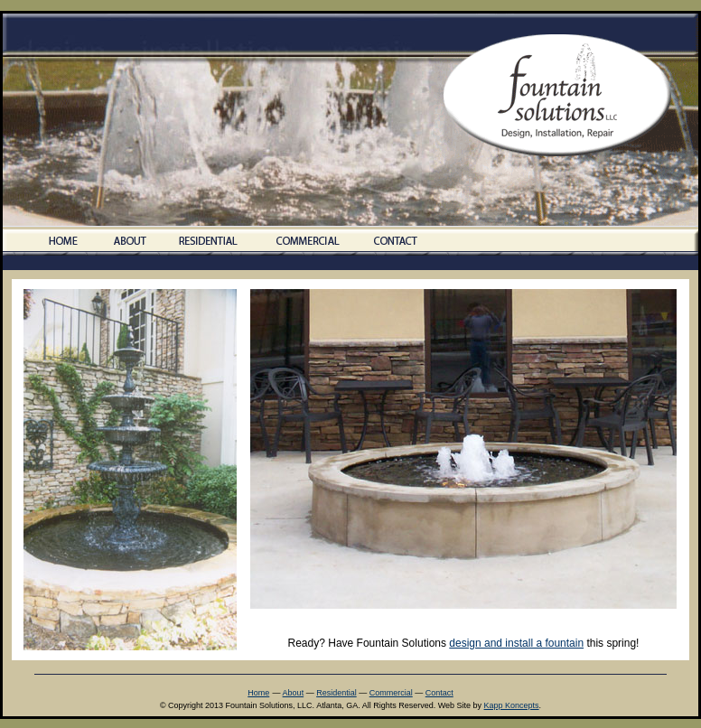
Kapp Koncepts (512, 705)
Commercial (391, 693)
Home (258, 693)
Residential (336, 693)
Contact (439, 693)
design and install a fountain (516, 643)
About (294, 693)
